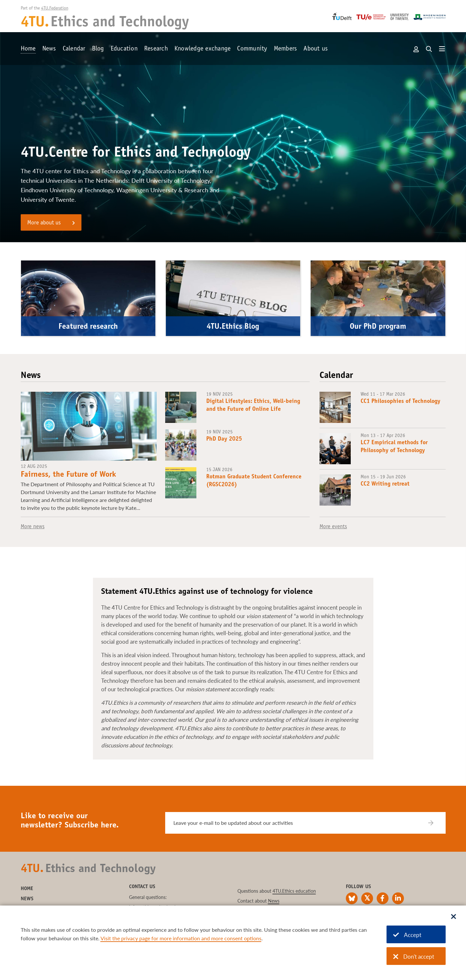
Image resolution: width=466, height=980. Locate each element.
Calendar (74, 49)
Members (286, 49)
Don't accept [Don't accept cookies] (414, 957)
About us (316, 49)
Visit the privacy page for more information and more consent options (181, 938)
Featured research (88, 327)
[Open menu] (442, 49)
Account (416, 49)
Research (156, 49)
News (49, 49)
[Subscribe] (435, 823)
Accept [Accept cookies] (407, 935)
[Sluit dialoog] (454, 917)
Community (252, 49)
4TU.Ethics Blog (233, 327)
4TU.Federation (55, 9)
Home (28, 49)
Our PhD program (378, 327)
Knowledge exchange (203, 49)
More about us (44, 223)
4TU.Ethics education (294, 891)
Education (124, 49)
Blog (98, 49)
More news (33, 527)
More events (333, 527)
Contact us (142, 887)
